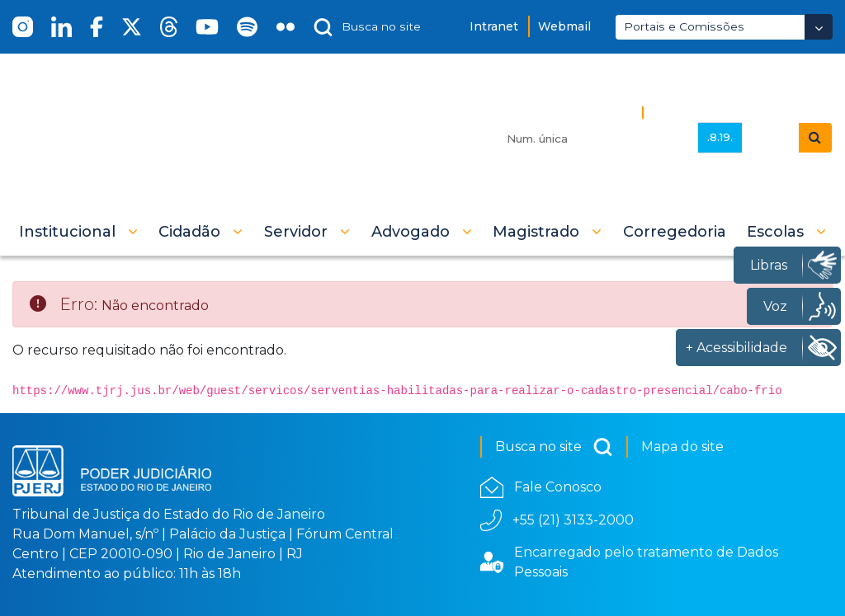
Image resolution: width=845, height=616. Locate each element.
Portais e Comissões (684, 26)
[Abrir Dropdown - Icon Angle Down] (819, 27)
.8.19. (720, 137)
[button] (78, 232)
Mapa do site (682, 447)
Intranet (494, 26)
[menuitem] (675, 232)
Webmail (564, 26)
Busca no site (554, 447)
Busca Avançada (706, 112)
